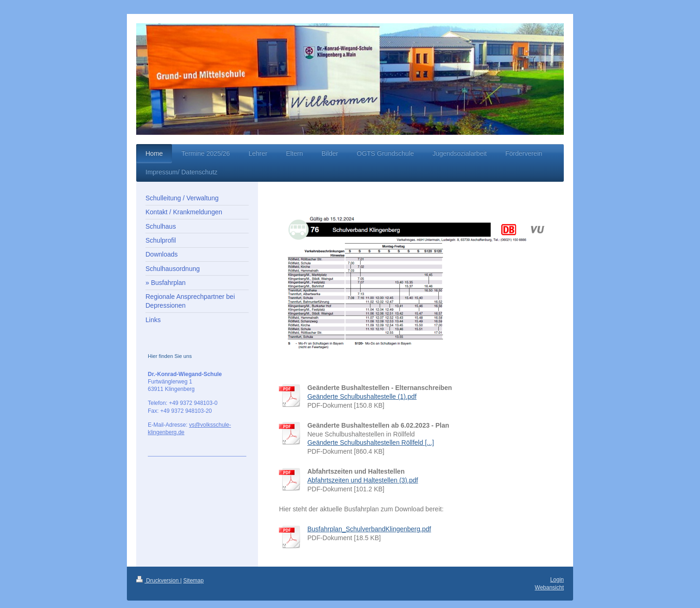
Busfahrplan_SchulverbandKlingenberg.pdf (369, 529)
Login (557, 580)
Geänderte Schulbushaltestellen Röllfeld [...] (370, 443)
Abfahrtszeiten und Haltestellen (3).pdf (363, 480)
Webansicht (549, 588)
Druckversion (158, 581)
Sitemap (193, 581)
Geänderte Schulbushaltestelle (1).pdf (362, 397)
